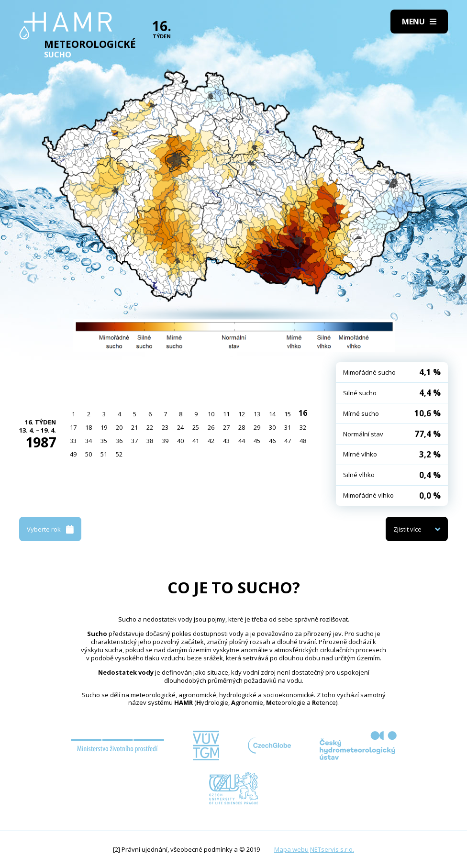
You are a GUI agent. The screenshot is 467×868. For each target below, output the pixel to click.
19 (104, 427)
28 (242, 427)
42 (211, 441)
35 (104, 441)
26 (211, 427)
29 (257, 427)
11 (226, 414)
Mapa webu (291, 849)
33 (73, 441)
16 (303, 413)
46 (272, 441)
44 (242, 441)
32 (303, 427)
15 (288, 414)
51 (104, 454)
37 (134, 441)
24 (180, 427)
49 (73, 454)
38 (150, 441)
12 (242, 414)
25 (196, 427)
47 (288, 441)
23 (165, 427)
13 (257, 414)
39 (165, 441)
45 (257, 441)
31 (288, 427)
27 (226, 427)
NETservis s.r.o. (332, 849)
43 (226, 441)
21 (134, 427)
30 (272, 427)
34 (89, 441)
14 (272, 414)
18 (89, 427)
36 (119, 441)
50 (89, 454)
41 (196, 441)
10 (211, 414)
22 (150, 427)
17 (73, 427)
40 (180, 441)
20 (119, 427)
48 (303, 441)
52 (119, 454)
